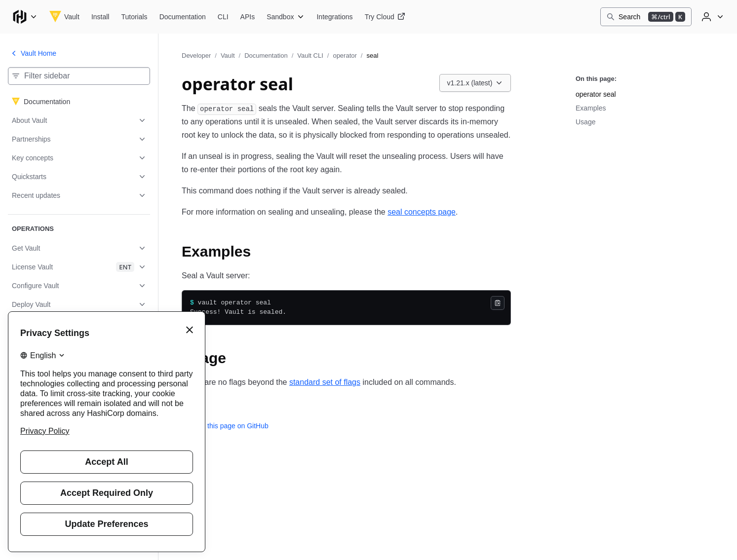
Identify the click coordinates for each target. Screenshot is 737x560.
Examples (591, 108)
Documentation (266, 56)
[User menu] (711, 17)
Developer (196, 56)
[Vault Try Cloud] (385, 17)
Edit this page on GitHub (225, 426)
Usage (585, 122)
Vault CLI (310, 56)
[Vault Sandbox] (286, 17)
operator (345, 56)
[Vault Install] (100, 17)
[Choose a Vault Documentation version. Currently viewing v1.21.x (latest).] (475, 83)
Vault (228, 56)
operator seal (596, 94)
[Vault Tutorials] (134, 17)
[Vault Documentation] (183, 17)
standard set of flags (325, 382)
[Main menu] (25, 17)
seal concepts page (422, 212)
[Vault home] (64, 17)
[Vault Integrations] (334, 17)
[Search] (646, 17)
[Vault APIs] (248, 17)
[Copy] (498, 303)
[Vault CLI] (223, 17)
